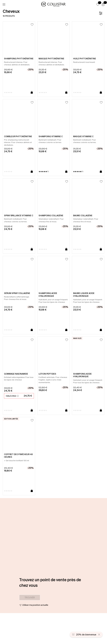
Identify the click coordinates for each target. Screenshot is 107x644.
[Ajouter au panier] (32, 92)
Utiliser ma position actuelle (35, 605)
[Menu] (4, 5)
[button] (98, 4)
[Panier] (103, 5)
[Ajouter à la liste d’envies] (32, 25)
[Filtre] (101, 13)
